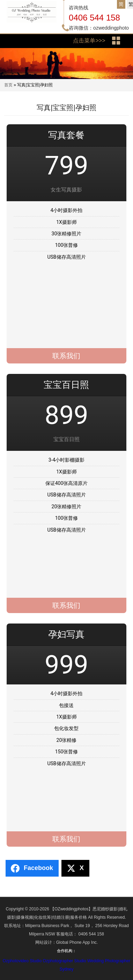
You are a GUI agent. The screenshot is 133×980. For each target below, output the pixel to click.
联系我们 (66, 356)
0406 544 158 (94, 18)
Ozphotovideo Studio (22, 961)
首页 (8, 85)
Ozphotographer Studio (65, 961)
